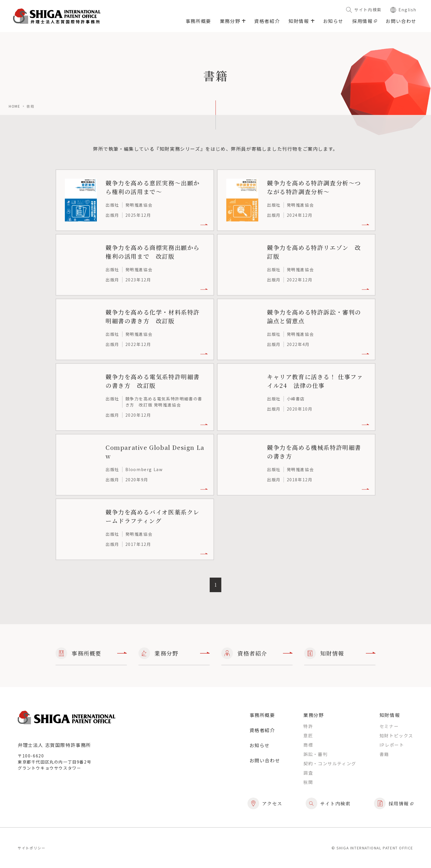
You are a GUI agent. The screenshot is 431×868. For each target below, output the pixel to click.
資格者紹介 (267, 21)
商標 (308, 745)
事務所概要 (198, 21)
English (403, 10)
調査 (308, 773)
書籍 (384, 754)
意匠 (308, 735)
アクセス (265, 803)
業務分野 (174, 653)
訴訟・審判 (315, 754)
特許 (308, 726)
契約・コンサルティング (330, 763)
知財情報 (340, 653)
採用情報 (365, 21)
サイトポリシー (32, 848)
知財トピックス (396, 735)
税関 (308, 782)
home (14, 106)
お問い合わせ (401, 21)
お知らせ (333, 21)
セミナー (389, 726)
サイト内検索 (364, 10)
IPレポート (392, 745)
